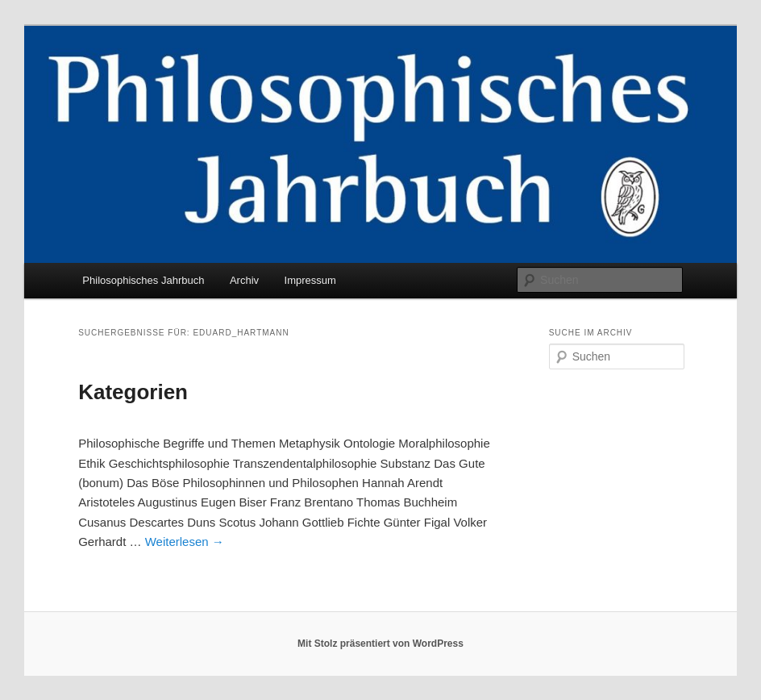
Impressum (310, 280)
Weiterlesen (185, 542)
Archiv (244, 280)
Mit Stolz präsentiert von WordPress (380, 644)
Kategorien (133, 392)
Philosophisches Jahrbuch (143, 280)
